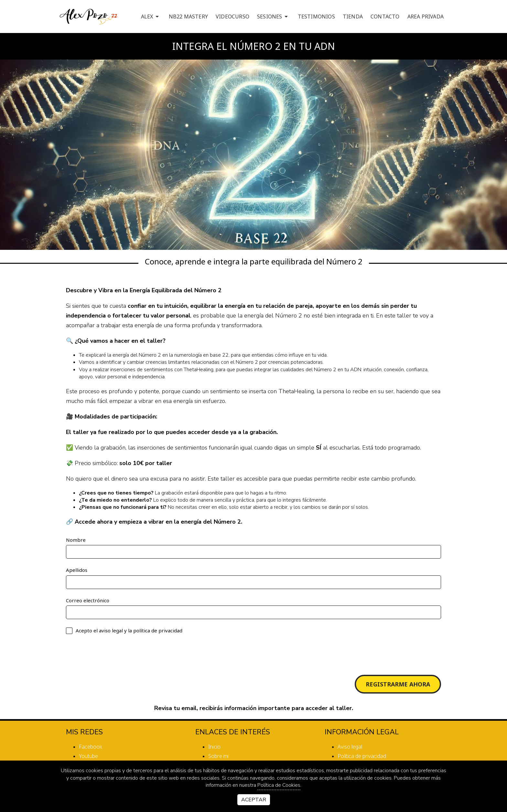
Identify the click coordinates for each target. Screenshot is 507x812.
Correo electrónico (88, 600)
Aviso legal (350, 747)
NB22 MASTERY (188, 17)
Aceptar (254, 800)
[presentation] (115, 654)
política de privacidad (158, 630)
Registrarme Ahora (398, 684)
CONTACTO (385, 17)
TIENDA (353, 17)
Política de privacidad (362, 756)
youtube (88, 756)
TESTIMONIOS (316, 17)
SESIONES (274, 17)
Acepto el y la (124, 631)
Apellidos (77, 570)
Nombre (76, 540)
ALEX (151, 17)
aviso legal (111, 630)
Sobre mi (218, 756)
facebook (91, 747)
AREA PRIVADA (426, 17)
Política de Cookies (279, 785)
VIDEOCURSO (232, 17)
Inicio (214, 747)
